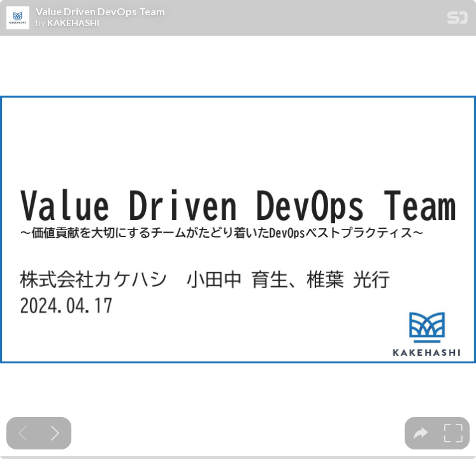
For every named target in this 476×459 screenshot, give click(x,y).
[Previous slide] (23, 433)
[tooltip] (421, 433)
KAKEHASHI (73, 23)
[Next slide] (55, 433)
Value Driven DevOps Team (100, 11)
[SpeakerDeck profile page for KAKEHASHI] (18, 18)
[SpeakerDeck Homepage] (458, 20)
